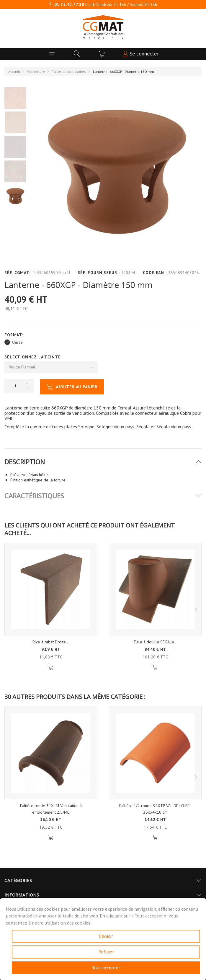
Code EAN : (155, 273)
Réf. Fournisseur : (99, 273)
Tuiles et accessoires (69, 72)
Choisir (106, 936)
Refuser (106, 952)
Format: (15, 335)
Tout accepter (106, 968)
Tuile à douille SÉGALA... (155, 642)
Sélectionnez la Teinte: (34, 357)
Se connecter (141, 54)
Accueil (14, 72)
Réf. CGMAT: (17, 273)
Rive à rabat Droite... (51, 642)
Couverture (36, 72)
